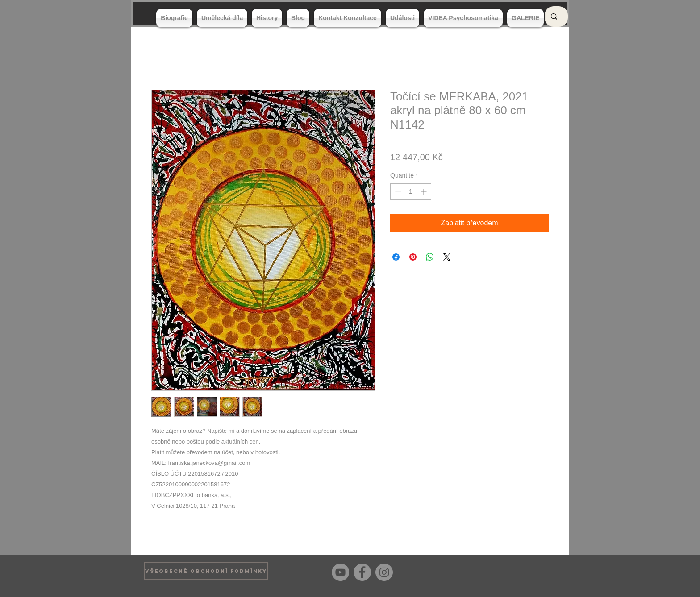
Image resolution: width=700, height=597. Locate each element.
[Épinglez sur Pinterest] (413, 257)
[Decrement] (397, 192)
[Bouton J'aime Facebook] (542, 571)
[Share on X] (447, 257)
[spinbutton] (411, 192)
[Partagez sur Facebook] (396, 257)
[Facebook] (362, 572)
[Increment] (424, 192)
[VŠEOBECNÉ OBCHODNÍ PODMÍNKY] (206, 571)
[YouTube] (340, 572)
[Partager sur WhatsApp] (430, 257)
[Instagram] (384, 572)
